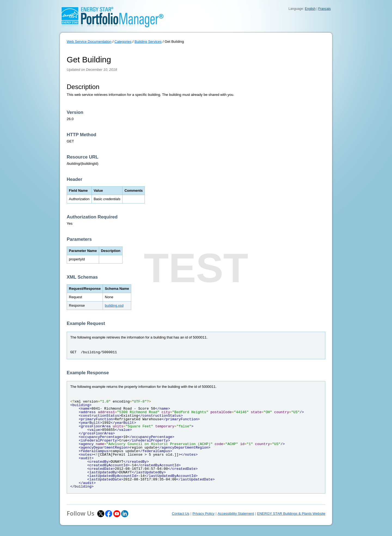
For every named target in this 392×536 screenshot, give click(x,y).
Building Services (148, 42)
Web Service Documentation (89, 42)
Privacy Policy (203, 514)
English (310, 9)
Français (324, 9)
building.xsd (114, 305)
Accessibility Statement (236, 514)
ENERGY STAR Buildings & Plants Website (291, 514)
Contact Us (180, 514)
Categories (123, 42)
